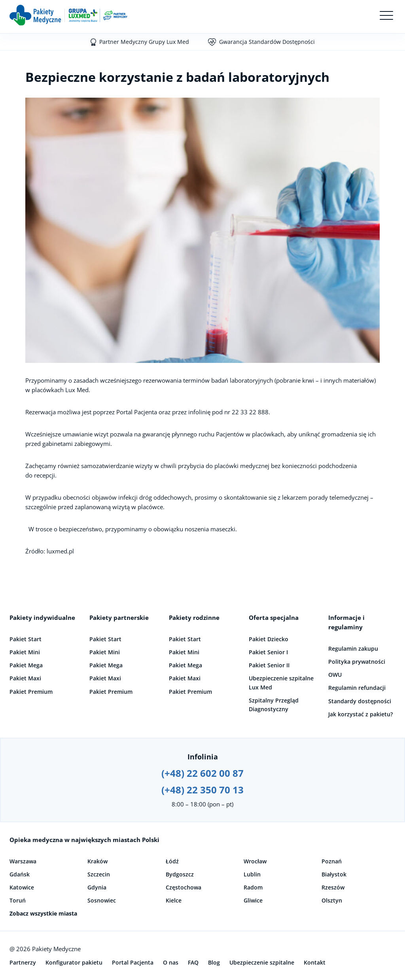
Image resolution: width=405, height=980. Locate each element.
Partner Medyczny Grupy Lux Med (144, 42)
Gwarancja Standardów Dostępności (267, 42)
